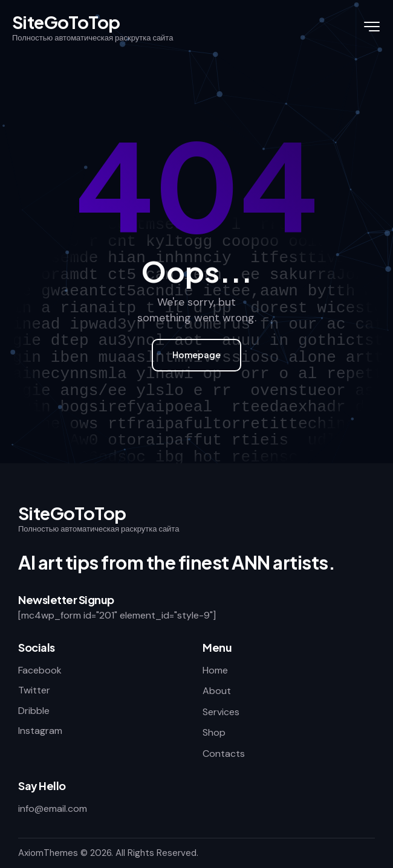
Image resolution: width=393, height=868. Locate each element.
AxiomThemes (48, 853)
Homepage (197, 355)
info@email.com (53, 809)
